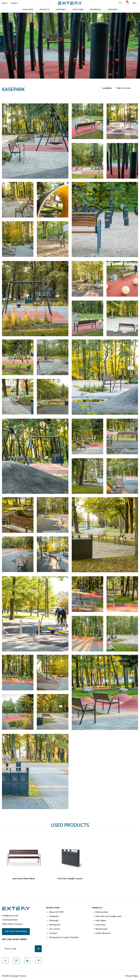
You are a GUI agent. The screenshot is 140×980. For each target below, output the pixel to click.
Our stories (55, 929)
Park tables (101, 921)
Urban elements (103, 933)
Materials (61, 10)
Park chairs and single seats (109, 916)
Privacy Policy (132, 976)
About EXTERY (56, 912)
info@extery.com (10, 916)
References (96, 10)
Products (45, 10)
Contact (14, 3)
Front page (28, 10)
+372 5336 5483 (10, 920)
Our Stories (78, 10)
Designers (113, 10)
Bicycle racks (101, 929)
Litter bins (100, 925)
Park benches (102, 912)
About (5, 3)
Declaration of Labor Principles (64, 937)
